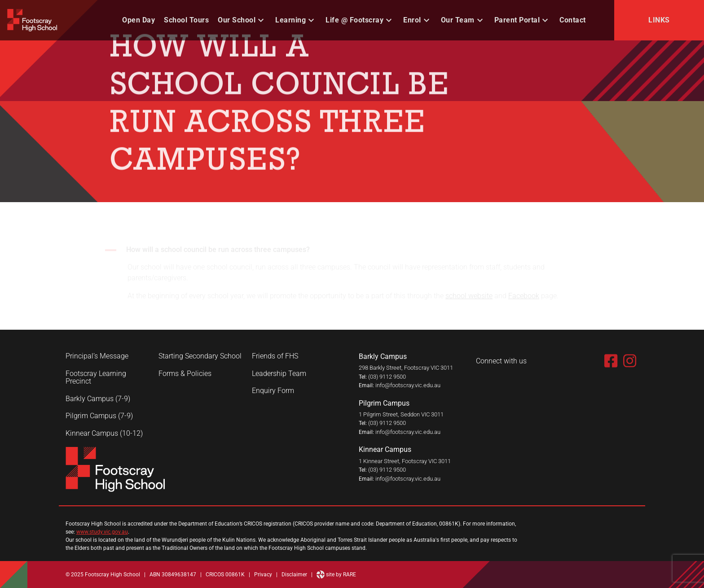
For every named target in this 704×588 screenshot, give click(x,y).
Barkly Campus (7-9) (98, 399)
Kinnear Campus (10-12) (104, 433)
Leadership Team (279, 374)
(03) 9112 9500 (387, 377)
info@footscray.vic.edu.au (408, 385)
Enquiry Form (273, 391)
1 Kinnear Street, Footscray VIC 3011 (405, 461)
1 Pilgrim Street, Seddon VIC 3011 (401, 414)
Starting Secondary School (200, 356)
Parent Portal (517, 20)
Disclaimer (294, 575)
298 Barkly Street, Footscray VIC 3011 (406, 368)
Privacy (263, 575)
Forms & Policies (185, 374)
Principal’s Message (97, 356)
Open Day (139, 20)
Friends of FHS (275, 356)
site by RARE (336, 575)
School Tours (186, 20)
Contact (573, 20)
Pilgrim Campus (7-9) (99, 416)
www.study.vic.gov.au (102, 532)
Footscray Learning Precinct (96, 378)
